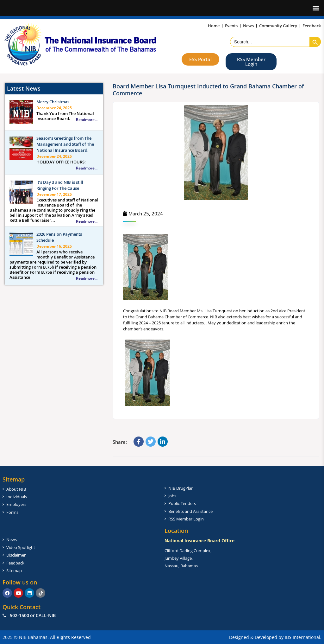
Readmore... (87, 120)
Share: (120, 442)
